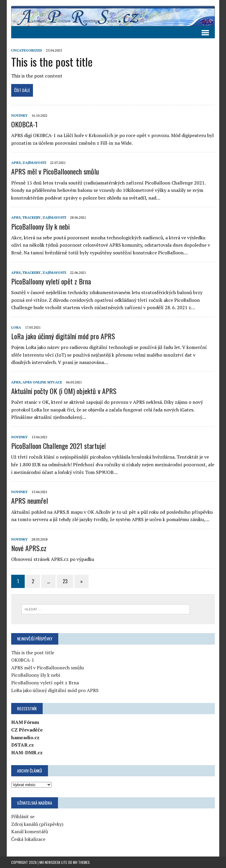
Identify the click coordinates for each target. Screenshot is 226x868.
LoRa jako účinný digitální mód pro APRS (63, 336)
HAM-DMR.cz (27, 752)
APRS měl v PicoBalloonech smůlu (55, 171)
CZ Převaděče (27, 730)
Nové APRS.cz (29, 548)
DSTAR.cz (23, 745)
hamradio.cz (25, 737)
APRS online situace (42, 382)
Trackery (31, 217)
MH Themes (81, 862)
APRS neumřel (30, 500)
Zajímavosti (34, 163)
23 (65, 581)
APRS (16, 163)
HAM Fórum (25, 722)
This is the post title (52, 62)
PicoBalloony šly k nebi (40, 226)
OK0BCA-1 (24, 124)
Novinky (19, 115)
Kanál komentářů (30, 831)
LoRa (16, 327)
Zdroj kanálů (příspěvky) (37, 824)
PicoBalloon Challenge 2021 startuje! (59, 446)
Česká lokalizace (28, 839)
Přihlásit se (23, 816)
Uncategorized (27, 50)
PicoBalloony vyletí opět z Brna (51, 281)
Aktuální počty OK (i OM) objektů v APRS (64, 391)
